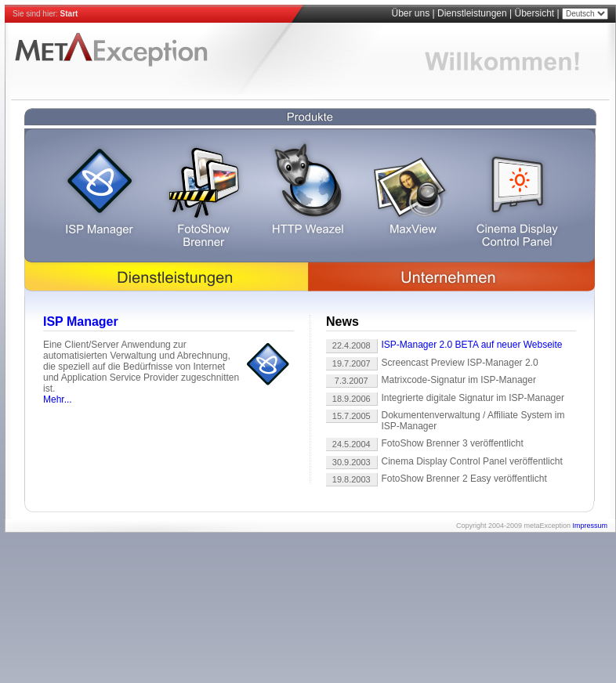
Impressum (590, 526)
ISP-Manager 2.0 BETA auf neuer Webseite (472, 345)
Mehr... (58, 399)
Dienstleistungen (472, 13)
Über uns (410, 13)
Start (69, 14)
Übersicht (535, 13)
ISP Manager (81, 322)
